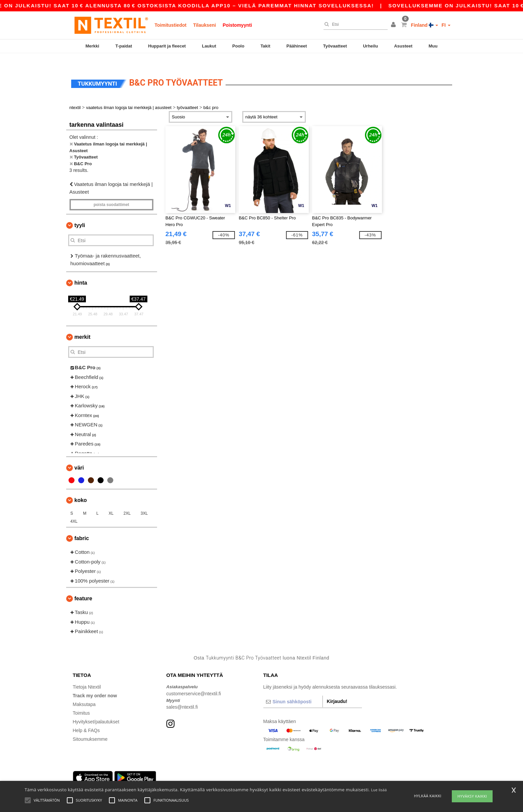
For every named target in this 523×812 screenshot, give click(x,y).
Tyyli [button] (80, 214)
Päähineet (297, 46)
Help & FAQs (86, 719)
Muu (433, 46)
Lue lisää (379, 790)
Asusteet (403, 46)
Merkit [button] (83, 326)
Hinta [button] (81, 271)
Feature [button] (83, 587)
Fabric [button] (82, 527)
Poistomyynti (237, 25)
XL (111, 502)
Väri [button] (79, 456)
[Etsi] (354, 24)
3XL (144, 502)
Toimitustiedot (171, 25)
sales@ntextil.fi (182, 696)
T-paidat (124, 46)
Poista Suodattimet (111, 193)
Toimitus (81, 702)
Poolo (238, 46)
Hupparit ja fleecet (167, 46)
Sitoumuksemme (90, 728)
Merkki (92, 46)
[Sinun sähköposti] (293, 690)
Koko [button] (81, 489)
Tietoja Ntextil (87, 676)
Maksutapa (84, 693)
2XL (127, 502)
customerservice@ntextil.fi (194, 682)
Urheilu (370, 46)
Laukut (209, 46)
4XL (74, 510)
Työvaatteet (335, 46)
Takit (265, 46)
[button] (394, 25)
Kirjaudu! (337, 690)
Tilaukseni (205, 25)
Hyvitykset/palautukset (96, 710)
